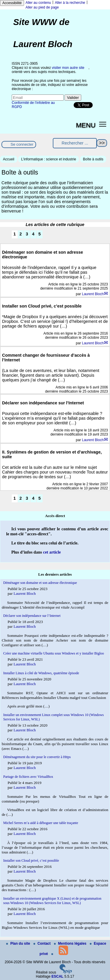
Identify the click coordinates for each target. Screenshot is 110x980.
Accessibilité (12, 3)
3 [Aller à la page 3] (27, 234)
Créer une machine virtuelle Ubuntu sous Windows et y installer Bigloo (54, 653)
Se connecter (22, 144)
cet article (52, 552)
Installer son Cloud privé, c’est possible (31, 861)
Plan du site (19, 944)
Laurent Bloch (93, 294)
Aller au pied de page (42, 7)
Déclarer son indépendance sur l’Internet (32, 616)
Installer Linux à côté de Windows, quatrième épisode (41, 673)
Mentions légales (71, 944)
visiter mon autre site (68, 68)
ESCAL (58, 976)
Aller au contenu (38, 3)
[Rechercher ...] (75, 143)
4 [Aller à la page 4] (33, 234)
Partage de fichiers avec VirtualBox (28, 777)
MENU (86, 125)
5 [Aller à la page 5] (40, 234)
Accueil (9, 159)
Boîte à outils (93, 159)
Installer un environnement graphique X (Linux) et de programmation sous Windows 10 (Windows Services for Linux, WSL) (52, 901)
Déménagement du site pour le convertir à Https (37, 757)
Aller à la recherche (70, 3)
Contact (43, 944)
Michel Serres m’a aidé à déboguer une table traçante (41, 823)
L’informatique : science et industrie (49, 159)
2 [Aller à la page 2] (21, 234)
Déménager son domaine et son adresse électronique (40, 583)
